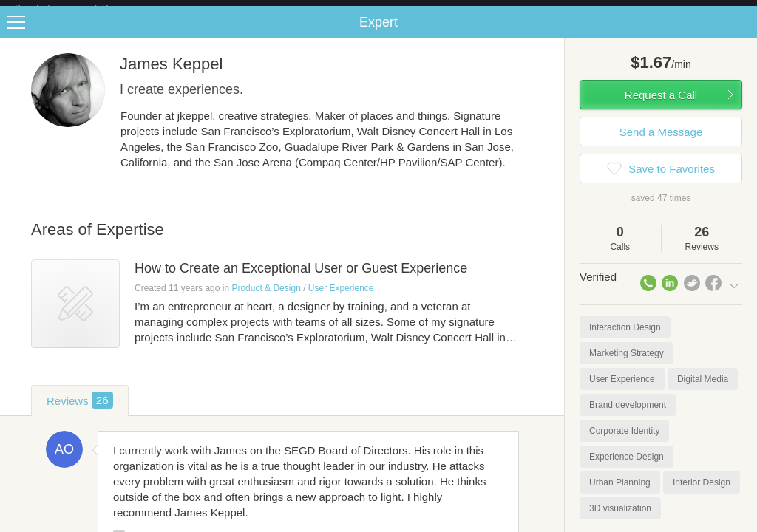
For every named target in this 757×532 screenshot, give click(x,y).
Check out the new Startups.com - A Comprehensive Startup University (488, 10)
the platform (77, 8)
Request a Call (661, 107)
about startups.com (700, 10)
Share (742, 34)
